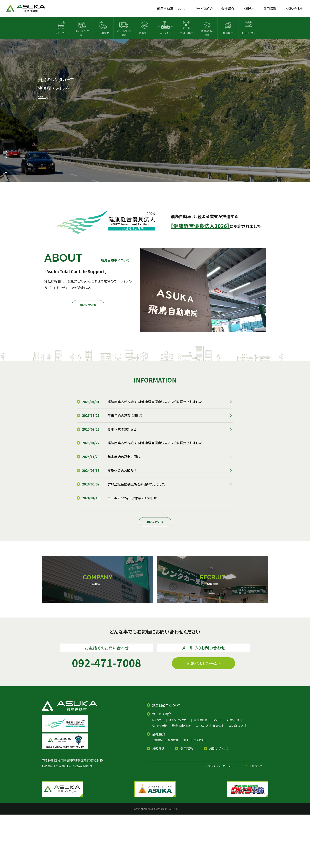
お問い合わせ (219, 748)
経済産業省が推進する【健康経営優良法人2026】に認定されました (155, 402)
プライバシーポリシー (221, 766)
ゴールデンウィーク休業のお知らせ (132, 498)
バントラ (217, 720)
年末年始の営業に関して (125, 415)
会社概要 (173, 740)
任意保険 (218, 726)
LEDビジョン (236, 726)
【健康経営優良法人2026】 (200, 226)
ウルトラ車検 (159, 726)
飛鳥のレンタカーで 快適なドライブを (56, 87)
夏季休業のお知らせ (122, 429)
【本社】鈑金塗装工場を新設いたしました (136, 484)
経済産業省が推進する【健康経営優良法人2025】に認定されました (155, 443)
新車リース (233, 720)
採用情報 (187, 748)
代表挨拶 (157, 740)
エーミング (202, 726)
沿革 (186, 740)
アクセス (199, 740)
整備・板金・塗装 (181, 726)
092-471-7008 (57, 766)
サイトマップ (255, 766)
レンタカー (158, 720)
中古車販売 (201, 720)
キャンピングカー (179, 720)
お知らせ (158, 748)
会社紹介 (159, 734)
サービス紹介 (162, 714)
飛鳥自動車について (167, 705)
